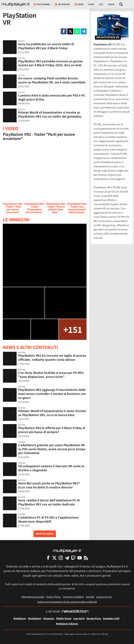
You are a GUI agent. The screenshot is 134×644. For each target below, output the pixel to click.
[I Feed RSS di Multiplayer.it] (86, 558)
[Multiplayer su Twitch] (73, 558)
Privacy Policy (54, 597)
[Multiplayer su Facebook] (48, 558)
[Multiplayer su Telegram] (67, 558)
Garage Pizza (94, 618)
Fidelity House (64, 618)
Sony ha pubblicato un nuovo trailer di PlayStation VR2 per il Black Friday (46, 46)
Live (101, 4)
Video (91, 4)
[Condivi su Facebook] (64, 31)
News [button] (79, 4)
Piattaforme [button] (42, 4)
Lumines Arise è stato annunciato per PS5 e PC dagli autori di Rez (52, 97)
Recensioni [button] (62, 4)
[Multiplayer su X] (54, 558)
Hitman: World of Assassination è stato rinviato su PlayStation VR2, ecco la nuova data (52, 413)
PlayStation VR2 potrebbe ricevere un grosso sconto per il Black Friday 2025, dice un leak (51, 63)
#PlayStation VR (108, 37)
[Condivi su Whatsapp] (77, 31)
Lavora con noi (104, 597)
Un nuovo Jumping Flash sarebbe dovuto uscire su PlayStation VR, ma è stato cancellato (52, 80)
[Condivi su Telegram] (84, 31)
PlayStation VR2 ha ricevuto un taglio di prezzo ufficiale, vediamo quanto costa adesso (52, 357)
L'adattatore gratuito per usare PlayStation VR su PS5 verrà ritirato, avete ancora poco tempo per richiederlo (52, 449)
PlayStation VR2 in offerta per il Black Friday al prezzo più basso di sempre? (52, 430)
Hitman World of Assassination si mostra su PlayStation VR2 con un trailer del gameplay (50, 114)
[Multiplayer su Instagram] (61, 558)
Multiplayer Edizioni (67, 624)
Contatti (90, 597)
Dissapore (49, 618)
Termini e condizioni (73, 597)
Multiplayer (20, 618)
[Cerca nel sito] (121, 4)
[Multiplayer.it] (16, 4)
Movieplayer (35, 618)
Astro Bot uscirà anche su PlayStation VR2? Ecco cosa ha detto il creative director (49, 485)
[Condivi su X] (70, 31)
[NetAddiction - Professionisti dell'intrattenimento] (75, 612)
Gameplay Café (111, 618)
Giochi (111, 4)
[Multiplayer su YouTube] (80, 558)
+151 (73, 329)
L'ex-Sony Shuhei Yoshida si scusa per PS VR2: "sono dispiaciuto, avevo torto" (51, 375)
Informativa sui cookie (33, 597)
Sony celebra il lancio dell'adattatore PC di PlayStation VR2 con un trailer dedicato (49, 502)
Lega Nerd (79, 618)
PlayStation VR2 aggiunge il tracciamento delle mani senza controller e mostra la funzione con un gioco (52, 394)
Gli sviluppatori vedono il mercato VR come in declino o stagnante (51, 468)
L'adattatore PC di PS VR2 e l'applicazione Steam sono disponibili (48, 519)
